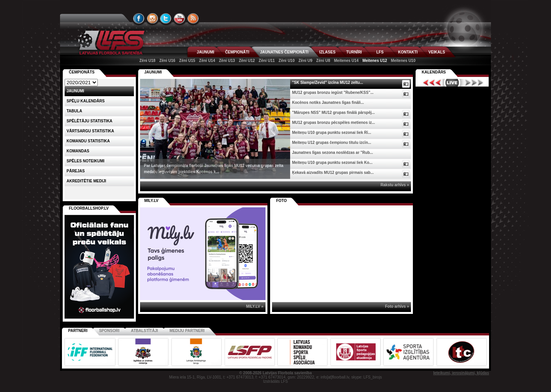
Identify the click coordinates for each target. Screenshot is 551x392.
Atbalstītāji (144, 331)
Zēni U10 (287, 61)
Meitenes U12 (375, 61)
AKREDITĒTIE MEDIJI (86, 181)
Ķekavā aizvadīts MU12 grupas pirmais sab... (333, 173)
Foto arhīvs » (397, 306)
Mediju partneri (187, 331)
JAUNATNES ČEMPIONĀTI (284, 52)
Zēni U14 (207, 61)
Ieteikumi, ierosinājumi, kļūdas (461, 373)
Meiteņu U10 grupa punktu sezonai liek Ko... (332, 163)
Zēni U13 (227, 61)
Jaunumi (153, 72)
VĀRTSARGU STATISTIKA (90, 131)
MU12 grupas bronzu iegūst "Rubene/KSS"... (333, 93)
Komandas (78, 151)
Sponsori (109, 331)
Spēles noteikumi (85, 161)
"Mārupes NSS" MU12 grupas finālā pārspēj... (333, 113)
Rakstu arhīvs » (395, 185)
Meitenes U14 (346, 61)
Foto (282, 201)
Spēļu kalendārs (86, 101)
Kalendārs (434, 72)
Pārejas (76, 171)
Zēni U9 (306, 61)
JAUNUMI (205, 52)
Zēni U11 (267, 61)
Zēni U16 (167, 61)
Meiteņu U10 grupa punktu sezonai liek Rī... (332, 133)
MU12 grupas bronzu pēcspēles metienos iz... (334, 123)
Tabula (74, 111)
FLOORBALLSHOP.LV (89, 208)
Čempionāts (82, 72)
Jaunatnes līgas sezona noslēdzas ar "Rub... (332, 153)
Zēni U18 (147, 61)
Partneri (78, 331)
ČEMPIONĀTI (237, 52)
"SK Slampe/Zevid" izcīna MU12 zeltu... (328, 83)
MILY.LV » (255, 306)
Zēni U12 (247, 61)
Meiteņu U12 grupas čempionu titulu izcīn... (332, 143)
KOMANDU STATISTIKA (88, 141)
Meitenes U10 (403, 61)
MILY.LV (151, 201)
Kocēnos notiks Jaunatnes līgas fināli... (328, 103)
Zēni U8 (323, 61)
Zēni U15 (187, 61)
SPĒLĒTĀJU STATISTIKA (89, 121)
